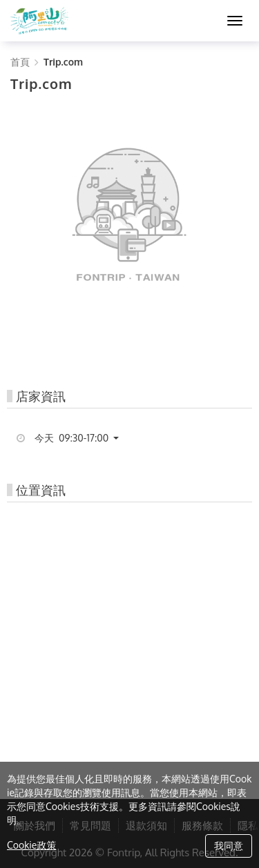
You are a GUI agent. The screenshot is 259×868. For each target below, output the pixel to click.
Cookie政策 (31, 845)
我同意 (229, 846)
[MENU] (235, 21)
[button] (82, 438)
